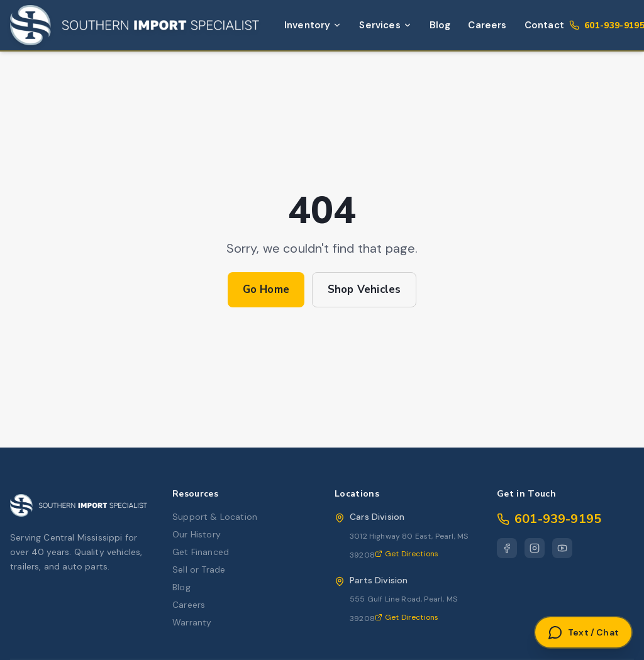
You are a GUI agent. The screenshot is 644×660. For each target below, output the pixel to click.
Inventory (313, 25)
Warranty (192, 622)
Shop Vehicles (364, 289)
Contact (544, 25)
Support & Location (215, 517)
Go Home (266, 289)
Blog (440, 25)
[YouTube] (562, 548)
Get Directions (407, 554)
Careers (487, 25)
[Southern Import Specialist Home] (135, 25)
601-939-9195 (549, 519)
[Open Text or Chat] (583, 632)
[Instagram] (535, 548)
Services (385, 25)
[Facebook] (507, 548)
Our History (197, 534)
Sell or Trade (199, 569)
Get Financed (201, 552)
